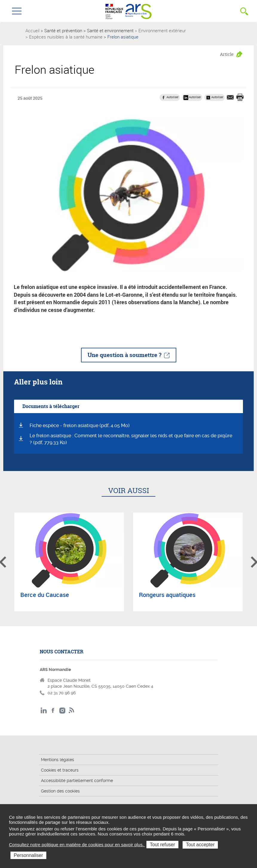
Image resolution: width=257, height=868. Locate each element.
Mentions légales (58, 760)
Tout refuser (162, 845)
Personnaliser (28, 855)
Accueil (32, 30)
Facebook (53, 711)
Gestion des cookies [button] (60, 791)
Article (227, 54)
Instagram (62, 711)
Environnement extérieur (162, 30)
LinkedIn (44, 711)
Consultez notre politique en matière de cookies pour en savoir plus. (77, 845)
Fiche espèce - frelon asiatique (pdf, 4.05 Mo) (80, 425)
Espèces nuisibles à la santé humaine (66, 37)
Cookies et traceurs (60, 770)
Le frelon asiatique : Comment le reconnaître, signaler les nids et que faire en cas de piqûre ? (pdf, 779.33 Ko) (131, 439)
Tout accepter (200, 845)
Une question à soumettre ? (124, 355)
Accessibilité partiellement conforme (77, 781)
